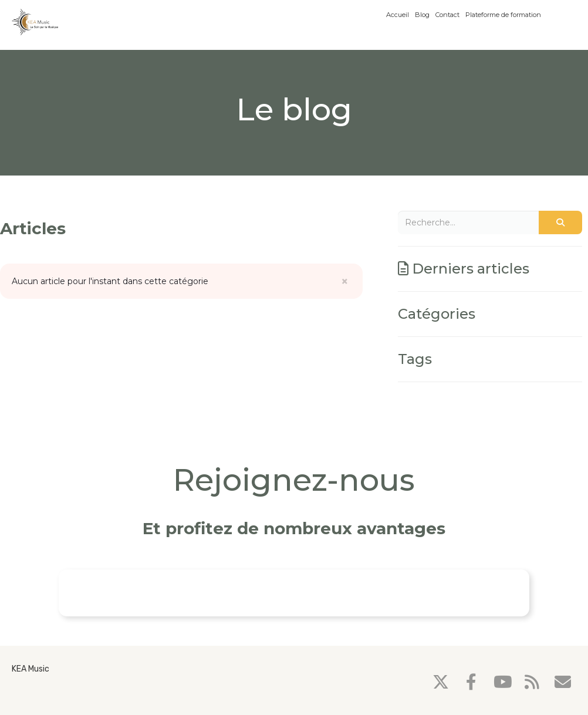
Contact (447, 15)
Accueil (398, 15)
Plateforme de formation (503, 15)
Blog (422, 15)
